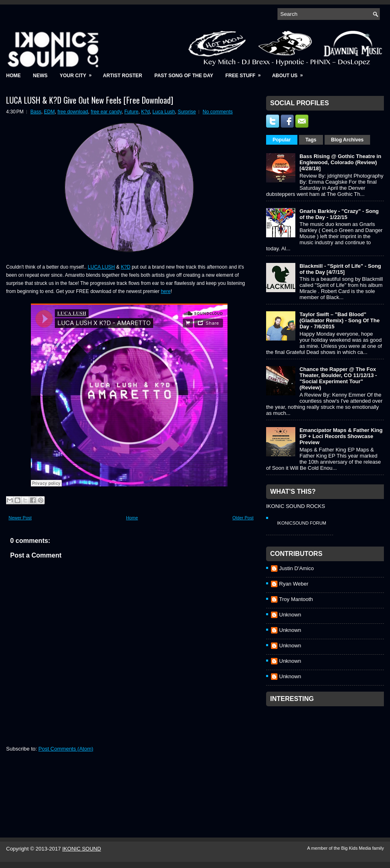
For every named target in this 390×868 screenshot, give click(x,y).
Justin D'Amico (297, 568)
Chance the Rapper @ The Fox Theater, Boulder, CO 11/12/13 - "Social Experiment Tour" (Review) (338, 378)
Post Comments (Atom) (66, 749)
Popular (282, 140)
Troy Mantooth (296, 599)
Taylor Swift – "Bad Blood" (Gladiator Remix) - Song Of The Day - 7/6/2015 (339, 320)
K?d (145, 112)
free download (73, 112)
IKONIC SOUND (81, 849)
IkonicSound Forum (302, 523)
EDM (49, 112)
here (166, 291)
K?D (125, 267)
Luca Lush (164, 112)
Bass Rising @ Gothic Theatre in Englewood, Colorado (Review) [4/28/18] (340, 162)
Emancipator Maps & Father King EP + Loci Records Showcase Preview (341, 436)
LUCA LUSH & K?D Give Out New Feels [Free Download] (90, 100)
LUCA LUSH (101, 267)
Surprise (187, 112)
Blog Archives (347, 140)
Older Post (243, 518)
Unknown (290, 615)
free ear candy (106, 112)
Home (13, 76)
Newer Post (20, 518)
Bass (36, 112)
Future (131, 112)
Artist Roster (122, 76)
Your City (78, 73)
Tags (311, 140)
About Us (290, 73)
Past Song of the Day (184, 76)
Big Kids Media (357, 848)
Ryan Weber (294, 584)
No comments (218, 112)
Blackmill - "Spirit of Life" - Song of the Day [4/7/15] (340, 269)
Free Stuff (246, 73)
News (40, 76)
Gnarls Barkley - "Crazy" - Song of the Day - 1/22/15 (339, 214)
